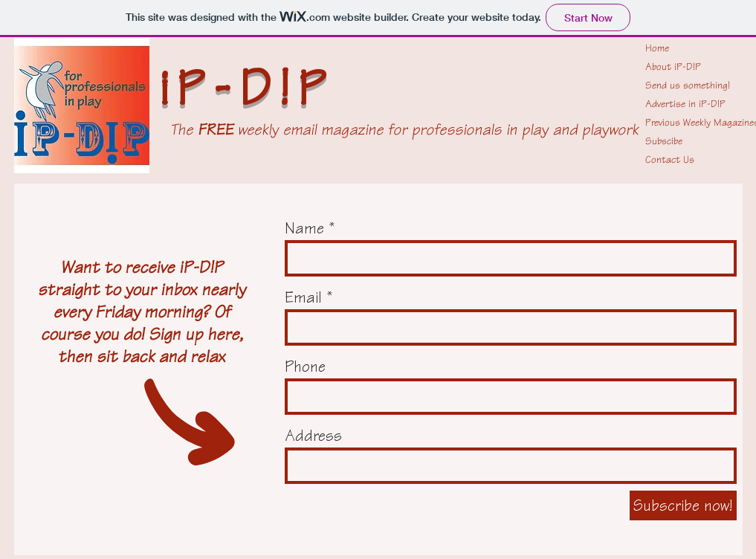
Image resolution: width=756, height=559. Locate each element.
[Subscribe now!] (683, 505)
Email (303, 297)
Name (304, 228)
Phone (305, 366)
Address (313, 436)
